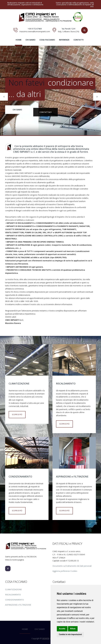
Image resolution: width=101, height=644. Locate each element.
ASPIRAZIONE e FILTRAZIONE (18, 605)
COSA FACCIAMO (47, 40)
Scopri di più (17, 415)
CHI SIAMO (30, 40)
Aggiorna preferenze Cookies (65, 571)
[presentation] (4, 97)
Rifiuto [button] (73, 629)
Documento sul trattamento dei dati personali (72, 566)
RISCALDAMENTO (13, 595)
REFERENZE (64, 40)
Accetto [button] (62, 629)
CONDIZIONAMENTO (14, 600)
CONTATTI (79, 40)
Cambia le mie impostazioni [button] (70, 634)
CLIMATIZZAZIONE (13, 589)
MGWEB (46, 638)
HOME (19, 40)
